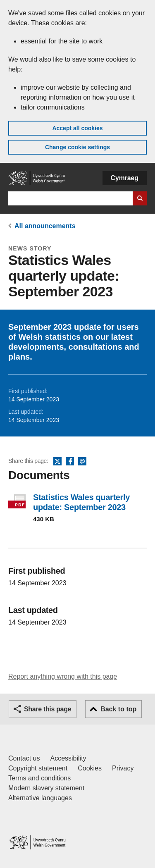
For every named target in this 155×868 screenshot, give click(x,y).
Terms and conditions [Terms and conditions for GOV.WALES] (39, 778)
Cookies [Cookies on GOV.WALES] (90, 768)
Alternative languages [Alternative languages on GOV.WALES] (40, 798)
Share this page (48, 709)
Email (82, 462)
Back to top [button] (118, 709)
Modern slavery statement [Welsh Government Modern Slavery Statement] (46, 788)
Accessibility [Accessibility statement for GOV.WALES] (68, 758)
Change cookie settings (77, 147)
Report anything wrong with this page (63, 676)
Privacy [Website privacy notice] (123, 768)
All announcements (45, 226)
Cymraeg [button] (125, 178)
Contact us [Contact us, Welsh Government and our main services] (24, 758)
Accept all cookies (77, 128)
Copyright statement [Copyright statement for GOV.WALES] (38, 768)
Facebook (70, 462)
